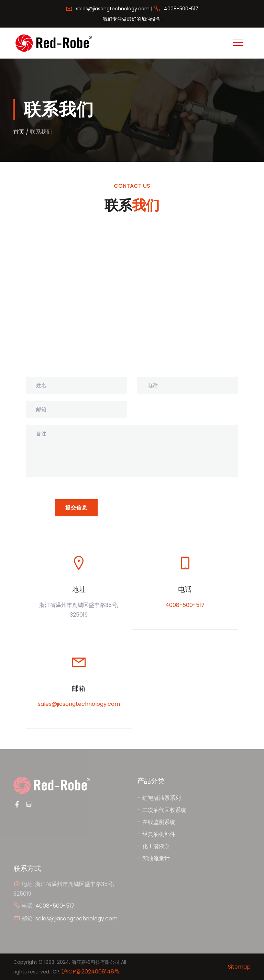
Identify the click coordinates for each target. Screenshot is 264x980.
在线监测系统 (156, 822)
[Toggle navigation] (238, 43)
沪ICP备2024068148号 (91, 972)
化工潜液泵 (153, 846)
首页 (19, 132)
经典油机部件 (156, 834)
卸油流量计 (153, 858)
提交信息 (77, 508)
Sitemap (239, 967)
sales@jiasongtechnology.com (113, 9)
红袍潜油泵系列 (159, 798)
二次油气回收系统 (162, 810)
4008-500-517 (181, 9)
